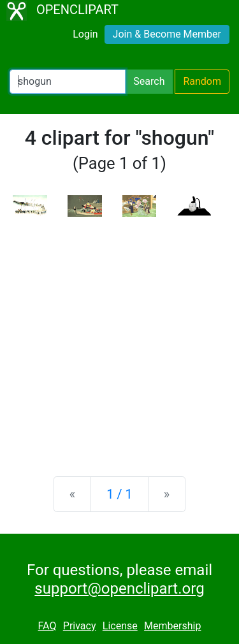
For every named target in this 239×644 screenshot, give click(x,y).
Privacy (80, 626)
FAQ (47, 626)
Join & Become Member (167, 34)
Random (202, 81)
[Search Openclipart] (68, 82)
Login (85, 34)
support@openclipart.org (119, 589)
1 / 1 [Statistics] (119, 494)
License (120, 626)
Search (149, 81)
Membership (172, 626)
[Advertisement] (119, 336)
